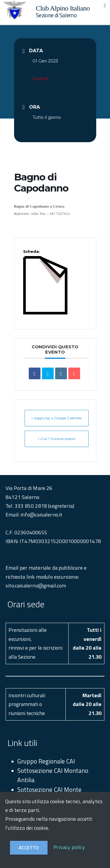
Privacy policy (69, 847)
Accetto (29, 848)
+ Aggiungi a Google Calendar (57, 418)
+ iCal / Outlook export (57, 439)
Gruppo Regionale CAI (46, 761)
